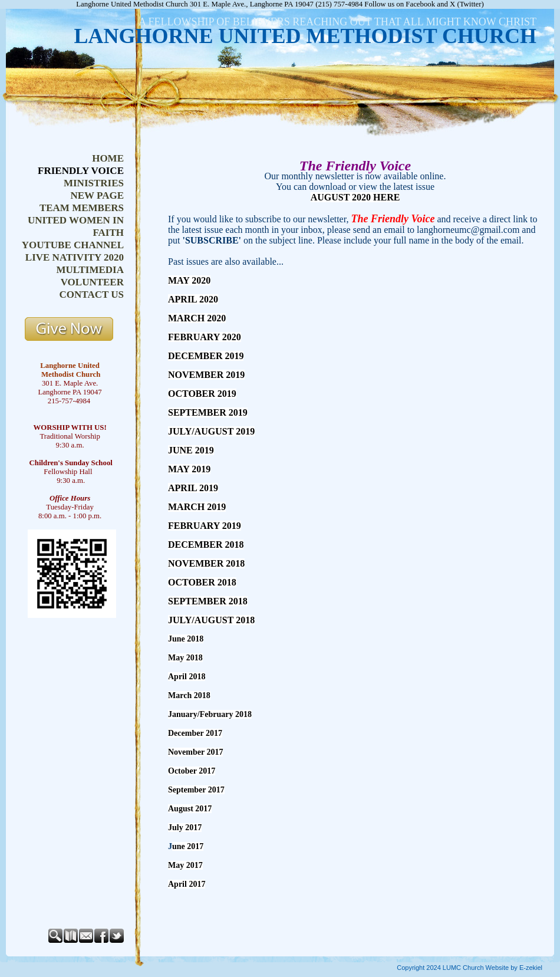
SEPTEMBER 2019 (208, 412)
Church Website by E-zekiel (503, 968)
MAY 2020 (189, 280)
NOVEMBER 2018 (206, 563)
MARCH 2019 (197, 507)
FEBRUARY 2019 (205, 526)
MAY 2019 (189, 469)
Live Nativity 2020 (75, 257)
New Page (97, 195)
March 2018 (189, 695)
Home (108, 158)
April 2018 (187, 677)
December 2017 (195, 733)
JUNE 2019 (191, 450)
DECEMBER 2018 (206, 545)
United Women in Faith (76, 226)
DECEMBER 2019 (206, 356)
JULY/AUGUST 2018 (211, 620)
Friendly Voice (81, 171)
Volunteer (92, 282)
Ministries (94, 183)
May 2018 (185, 658)
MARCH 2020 (197, 318)
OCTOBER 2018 (202, 582)
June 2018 (186, 639)
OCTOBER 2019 (202, 394)
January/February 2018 (210, 714)
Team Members (82, 208)
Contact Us (92, 295)
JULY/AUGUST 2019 (211, 431)
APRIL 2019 (193, 488)
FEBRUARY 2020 (205, 337)
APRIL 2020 (193, 299)
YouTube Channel (73, 245)
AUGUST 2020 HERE (355, 197)
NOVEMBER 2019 (206, 375)
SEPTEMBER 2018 (208, 601)
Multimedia (90, 270)
